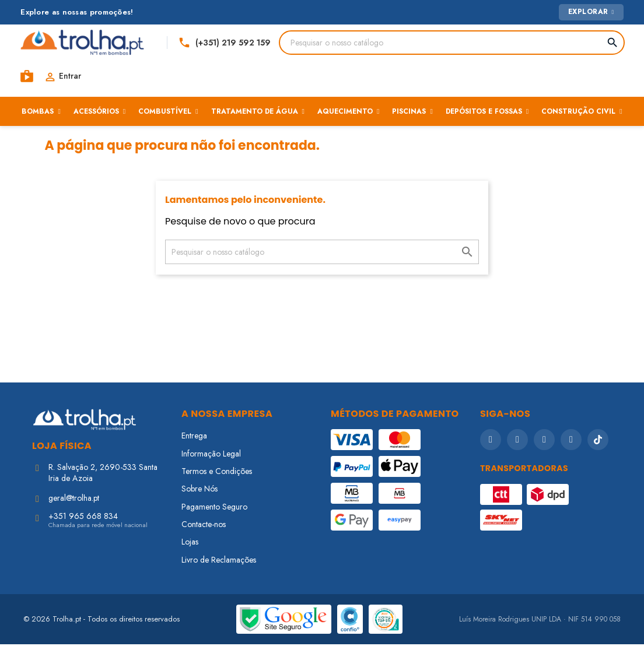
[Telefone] (496, 45)
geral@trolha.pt (74, 507)
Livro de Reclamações (219, 568)
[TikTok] (598, 448)
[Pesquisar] (301, 45)
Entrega (194, 444)
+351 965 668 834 (83, 525)
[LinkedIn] (571, 448)
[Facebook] (491, 448)
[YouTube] (544, 448)
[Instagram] (517, 448)
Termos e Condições (217, 480)
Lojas (190, 550)
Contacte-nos (204, 533)
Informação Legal (211, 462)
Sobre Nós (199, 497)
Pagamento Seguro (214, 515)
